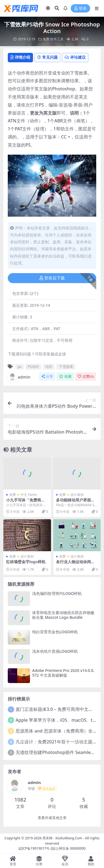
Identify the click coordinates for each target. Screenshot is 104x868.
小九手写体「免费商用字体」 (26, 502)
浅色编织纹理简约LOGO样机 (57, 593)
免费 (46, 39)
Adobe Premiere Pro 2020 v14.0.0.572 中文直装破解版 (63, 673)
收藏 (65, 376)
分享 (47, 376)
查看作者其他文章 (52, 818)
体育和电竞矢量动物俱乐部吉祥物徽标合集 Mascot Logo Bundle (63, 615)
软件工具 (57, 39)
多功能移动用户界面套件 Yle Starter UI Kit (75, 502)
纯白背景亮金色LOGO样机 (55, 632)
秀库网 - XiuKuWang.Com (63, 838)
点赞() (86, 376)
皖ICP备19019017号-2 (36, 848)
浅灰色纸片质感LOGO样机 (55, 651)
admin (19, 377)
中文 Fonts (29, 495)
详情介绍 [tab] (20, 57)
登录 (80, 8)
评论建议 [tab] (75, 57)
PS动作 (33, 367)
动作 (49, 367)
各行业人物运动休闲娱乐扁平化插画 (75, 564)
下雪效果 (66, 367)
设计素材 (77, 495)
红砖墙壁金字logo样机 (26, 562)
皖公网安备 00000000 (69, 848)
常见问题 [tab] (47, 57)
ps (19, 367)
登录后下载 (52, 278)
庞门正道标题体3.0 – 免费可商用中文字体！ (59, 709)
